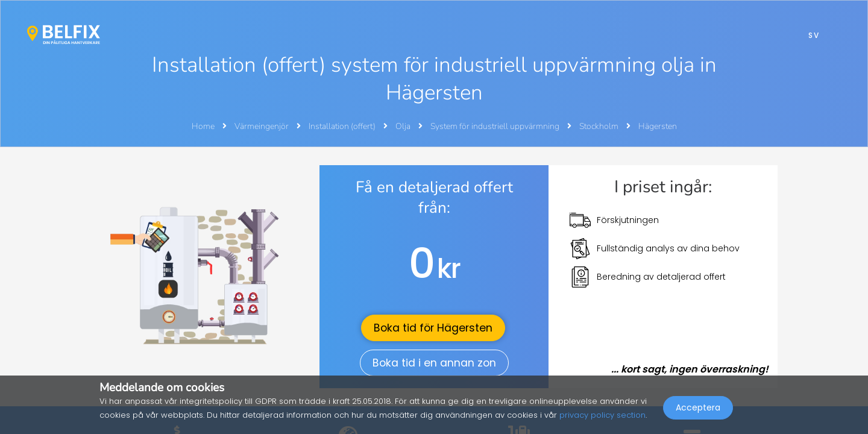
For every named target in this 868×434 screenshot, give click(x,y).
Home (203, 126)
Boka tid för (433, 328)
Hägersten (658, 126)
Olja (404, 126)
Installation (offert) (343, 126)
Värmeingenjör (263, 126)
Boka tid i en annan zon (434, 363)
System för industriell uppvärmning (496, 126)
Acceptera (698, 407)
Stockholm (600, 126)
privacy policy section (602, 415)
